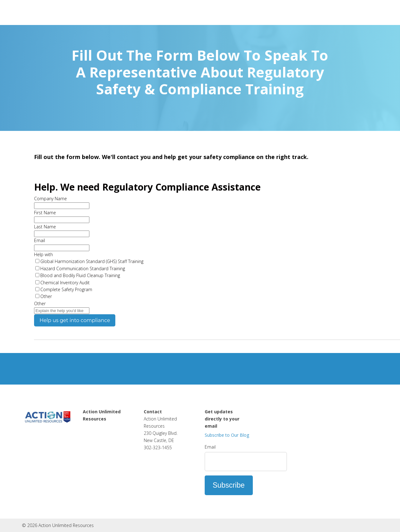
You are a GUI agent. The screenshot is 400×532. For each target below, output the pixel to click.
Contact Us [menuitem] (95, 440)
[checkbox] (217, 279)
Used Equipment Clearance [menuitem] (101, 458)
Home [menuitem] (90, 426)
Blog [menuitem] (88, 447)
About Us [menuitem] (93, 433)
